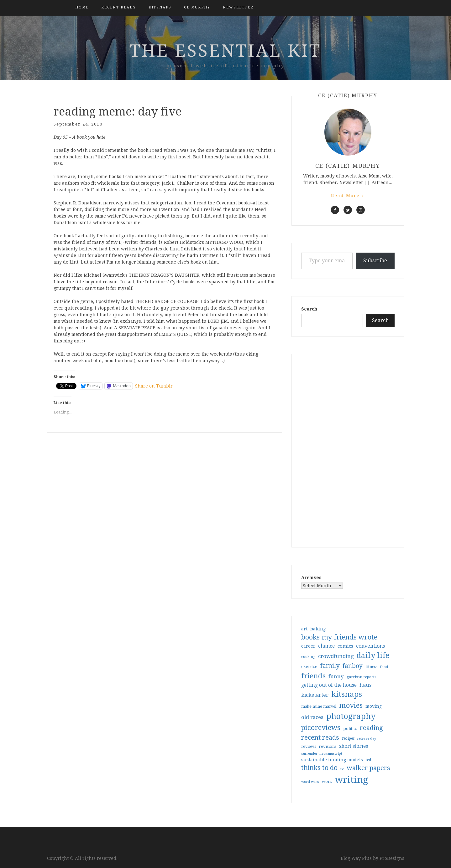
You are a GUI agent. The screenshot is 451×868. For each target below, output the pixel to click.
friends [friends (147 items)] (313, 676)
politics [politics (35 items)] (350, 729)
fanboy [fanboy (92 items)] (353, 666)
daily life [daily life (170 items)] (373, 655)
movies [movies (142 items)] (351, 705)
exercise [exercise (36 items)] (309, 667)
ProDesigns (392, 858)
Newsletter (238, 7)
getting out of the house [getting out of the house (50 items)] (329, 685)
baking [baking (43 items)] (318, 629)
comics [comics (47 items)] (345, 646)
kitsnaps (160, 7)
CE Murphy (197, 7)
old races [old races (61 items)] (312, 717)
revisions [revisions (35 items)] (328, 746)
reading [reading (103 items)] (371, 728)
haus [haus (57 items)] (365, 685)
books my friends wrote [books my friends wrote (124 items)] (339, 637)
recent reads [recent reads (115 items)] (320, 737)
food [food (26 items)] (384, 667)
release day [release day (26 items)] (367, 739)
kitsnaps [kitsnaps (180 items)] (347, 694)
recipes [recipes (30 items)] (348, 738)
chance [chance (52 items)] (326, 646)
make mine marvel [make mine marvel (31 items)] (319, 706)
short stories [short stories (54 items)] (354, 746)
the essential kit (225, 51)
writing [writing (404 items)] (351, 780)
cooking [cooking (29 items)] (308, 657)
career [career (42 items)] (308, 646)
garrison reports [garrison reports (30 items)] (361, 677)
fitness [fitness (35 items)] (371, 667)
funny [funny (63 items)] (336, 676)
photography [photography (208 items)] (351, 716)
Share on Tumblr (154, 386)
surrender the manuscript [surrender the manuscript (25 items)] (322, 754)
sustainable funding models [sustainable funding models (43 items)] (332, 760)
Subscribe (375, 261)
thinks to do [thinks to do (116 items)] (319, 768)
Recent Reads (119, 7)
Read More (348, 196)
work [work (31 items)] (327, 782)
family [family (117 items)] (330, 666)
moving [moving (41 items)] (374, 706)
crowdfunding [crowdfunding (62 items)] (336, 656)
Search (309, 309)
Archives (311, 578)
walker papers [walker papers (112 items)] (368, 768)
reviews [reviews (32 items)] (309, 746)
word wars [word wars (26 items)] (310, 782)
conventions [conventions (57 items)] (370, 646)
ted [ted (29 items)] (368, 760)
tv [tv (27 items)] (342, 769)
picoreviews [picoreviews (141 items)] (321, 727)
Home (82, 7)
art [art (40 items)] (304, 629)
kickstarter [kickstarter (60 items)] (315, 695)
